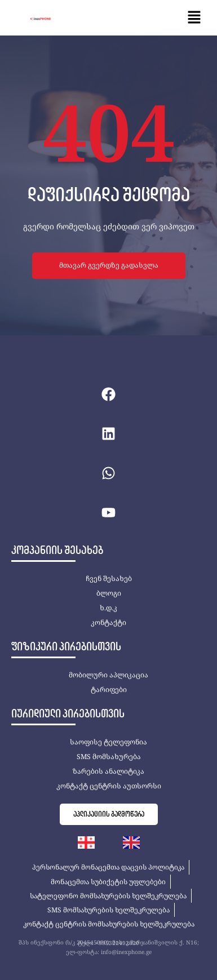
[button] (194, 18)
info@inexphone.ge (126, 952)
